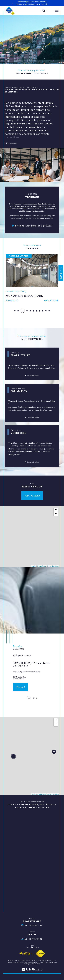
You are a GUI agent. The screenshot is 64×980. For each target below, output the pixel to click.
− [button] (56, 514)
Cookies (37, 964)
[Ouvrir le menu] (57, 10)
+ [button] (56, 510)
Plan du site (23, 962)
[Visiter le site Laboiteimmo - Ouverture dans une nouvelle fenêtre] (32, 972)
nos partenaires (51, 962)
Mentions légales (34, 962)
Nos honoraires (13, 962)
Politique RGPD (29, 964)
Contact (61, 273)
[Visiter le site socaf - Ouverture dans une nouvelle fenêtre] (26, 954)
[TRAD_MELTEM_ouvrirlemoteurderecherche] (44, 11)
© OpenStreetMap (53, 566)
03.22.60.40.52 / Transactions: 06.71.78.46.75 (31, 664)
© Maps (42, 566)
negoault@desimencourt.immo (27, 672)
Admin (42, 962)
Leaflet (34, 566)
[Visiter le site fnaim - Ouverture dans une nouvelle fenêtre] (40, 954)
